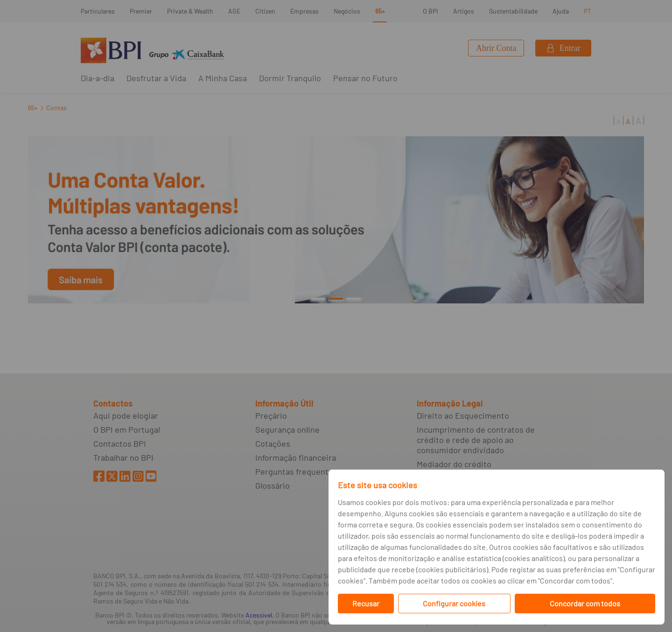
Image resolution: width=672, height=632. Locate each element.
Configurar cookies (454, 603)
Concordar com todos (585, 603)
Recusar (366, 603)
